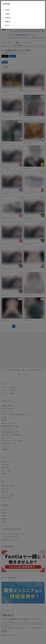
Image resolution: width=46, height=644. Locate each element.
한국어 (7, 25)
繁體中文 (8, 22)
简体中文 (8, 18)
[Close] (43, 3)
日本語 (7, 10)
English (7, 14)
